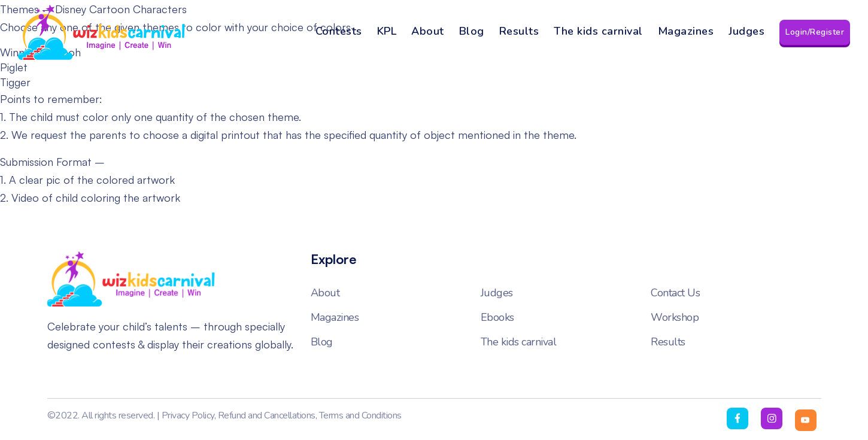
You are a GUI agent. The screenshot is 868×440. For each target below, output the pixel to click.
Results (519, 31)
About (428, 31)
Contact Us (675, 293)
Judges (746, 31)
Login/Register (815, 32)
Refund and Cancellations (267, 415)
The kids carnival (598, 31)
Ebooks (497, 317)
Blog (472, 31)
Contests (339, 31)
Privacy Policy (188, 415)
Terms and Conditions (360, 415)
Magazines (686, 31)
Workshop (675, 317)
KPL (387, 31)
